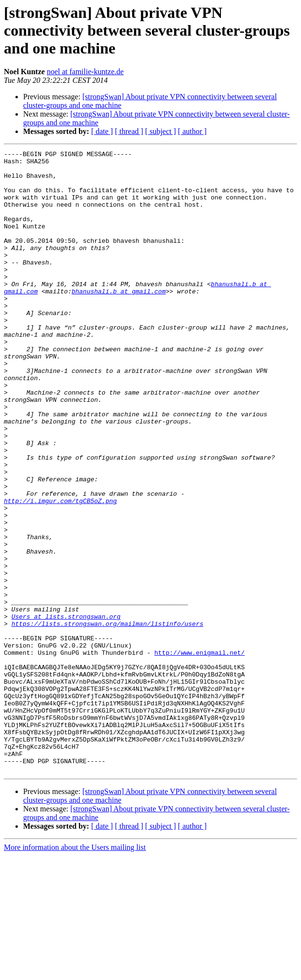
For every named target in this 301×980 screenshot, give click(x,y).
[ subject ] (161, 131)
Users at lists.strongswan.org (66, 710)
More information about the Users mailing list (75, 972)
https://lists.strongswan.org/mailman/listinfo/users (108, 719)
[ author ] (192, 131)
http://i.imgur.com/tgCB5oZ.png (60, 571)
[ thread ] (129, 131)
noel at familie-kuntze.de (85, 72)
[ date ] (102, 131)
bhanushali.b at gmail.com (118, 320)
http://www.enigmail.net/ (199, 754)
